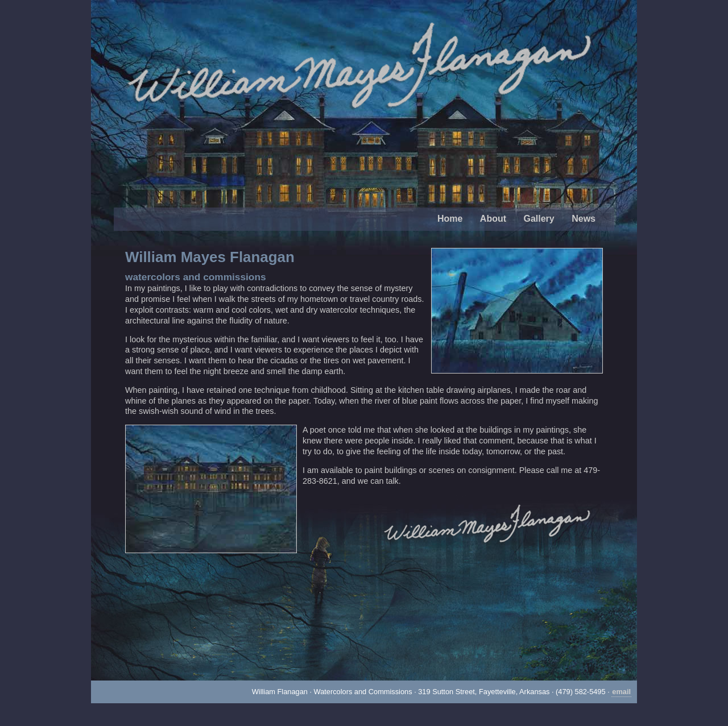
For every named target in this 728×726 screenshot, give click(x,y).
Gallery (539, 219)
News (584, 219)
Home (450, 219)
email (621, 692)
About (493, 219)
